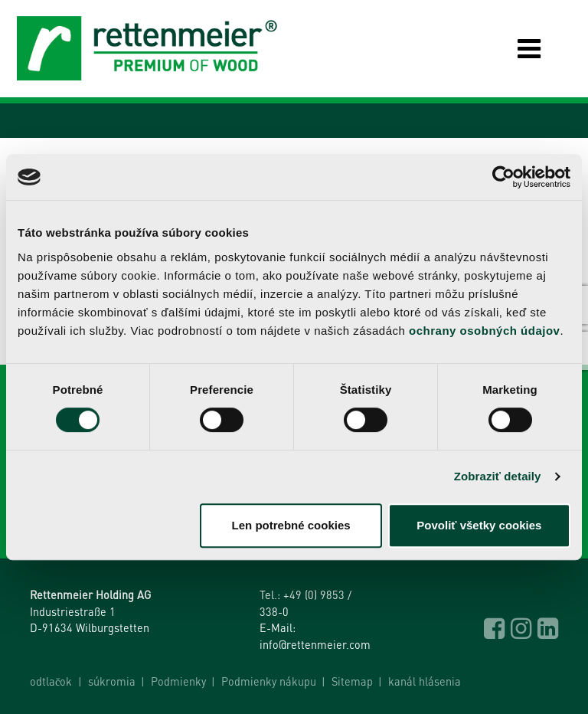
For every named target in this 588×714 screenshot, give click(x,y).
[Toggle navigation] (518, 49)
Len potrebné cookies (291, 525)
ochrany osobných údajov (484, 331)
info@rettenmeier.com (315, 644)
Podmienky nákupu (269, 681)
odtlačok (51, 681)
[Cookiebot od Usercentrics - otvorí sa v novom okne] (503, 177)
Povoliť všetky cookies (479, 525)
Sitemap (352, 681)
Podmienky (178, 681)
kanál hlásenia (425, 681)
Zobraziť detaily (498, 476)
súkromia (112, 681)
